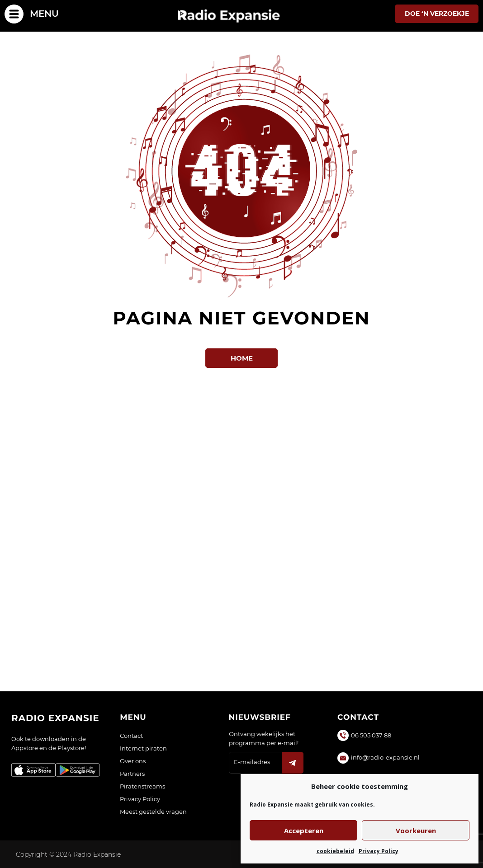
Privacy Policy (379, 851)
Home (242, 358)
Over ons (133, 761)
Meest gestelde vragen (153, 812)
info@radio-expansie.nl (385, 757)
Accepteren (304, 830)
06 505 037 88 (371, 735)
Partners (132, 774)
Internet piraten (143, 748)
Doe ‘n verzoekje (437, 14)
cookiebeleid (335, 851)
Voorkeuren (416, 830)
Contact (131, 736)
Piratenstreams (142, 786)
